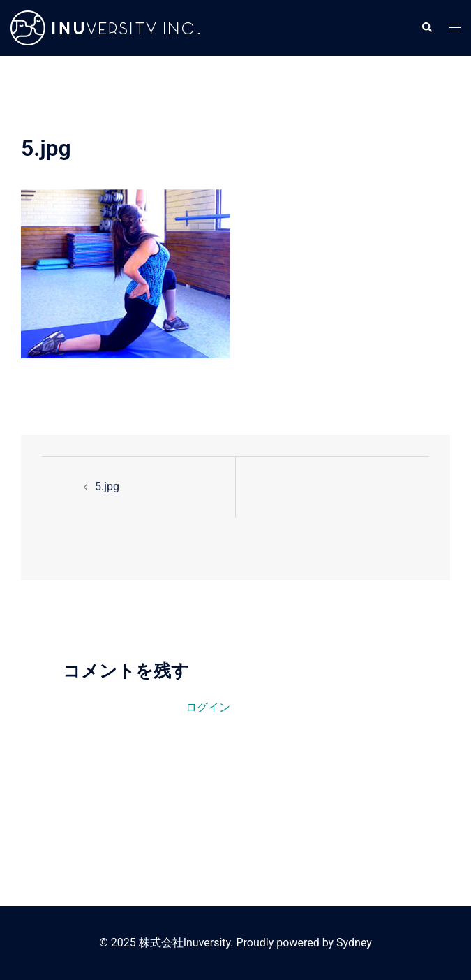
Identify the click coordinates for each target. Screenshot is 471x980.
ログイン (208, 707)
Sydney (354, 943)
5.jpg (107, 487)
